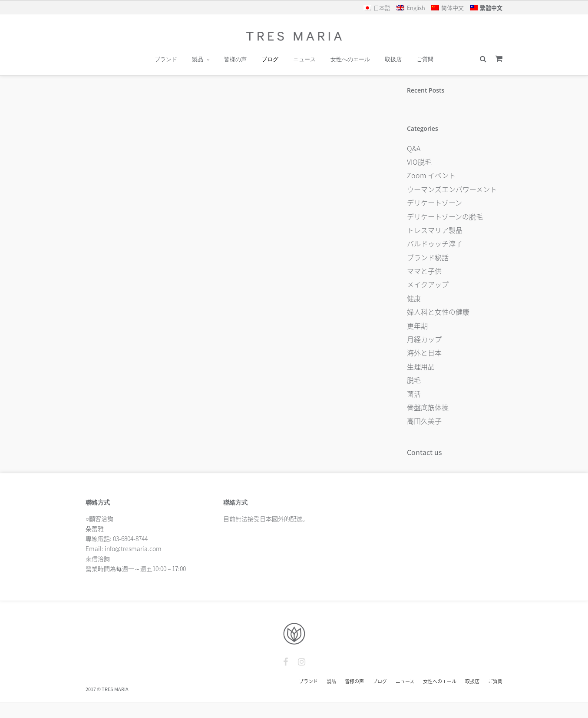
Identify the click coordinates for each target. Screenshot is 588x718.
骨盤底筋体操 (428, 407)
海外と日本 (424, 352)
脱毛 (414, 380)
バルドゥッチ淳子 (435, 243)
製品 (198, 59)
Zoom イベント (431, 175)
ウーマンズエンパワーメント (452, 189)
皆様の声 (235, 59)
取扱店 (393, 59)
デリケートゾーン (434, 203)
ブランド (166, 59)
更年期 (417, 326)
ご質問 (425, 59)
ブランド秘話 (428, 257)
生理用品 (421, 366)
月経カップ (424, 339)
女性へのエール (350, 59)
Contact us (424, 452)
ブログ (270, 59)
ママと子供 (424, 271)
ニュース (304, 59)
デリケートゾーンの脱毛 (445, 216)
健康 (414, 298)
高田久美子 (424, 421)
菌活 (414, 394)
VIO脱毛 (419, 162)
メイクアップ (428, 284)
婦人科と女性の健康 (438, 312)
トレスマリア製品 (435, 230)
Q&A (414, 148)
